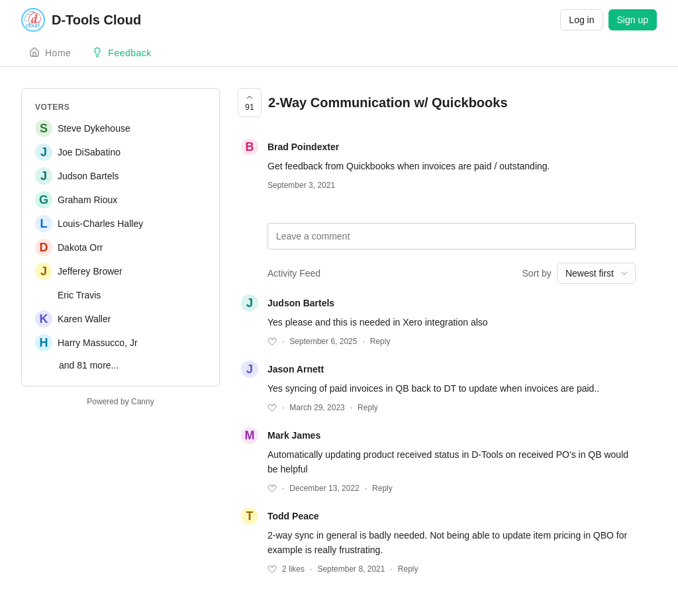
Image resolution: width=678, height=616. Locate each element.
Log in (581, 20)
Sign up (633, 20)
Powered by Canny (120, 402)
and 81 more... (89, 365)
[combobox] (596, 273)
